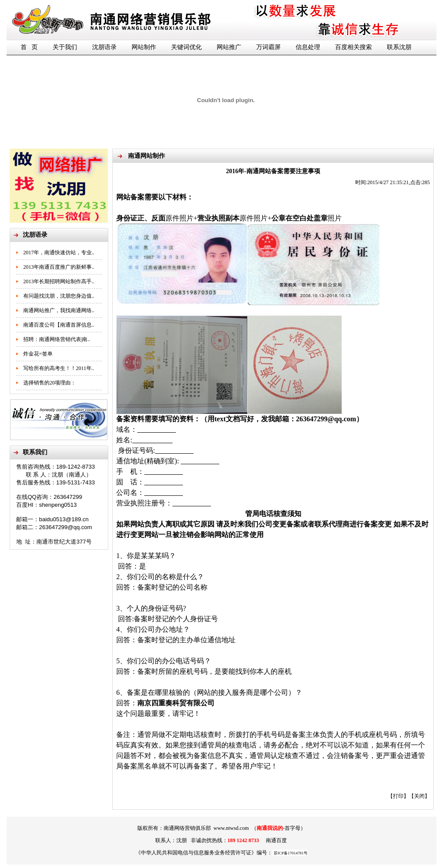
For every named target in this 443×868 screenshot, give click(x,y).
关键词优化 (186, 47)
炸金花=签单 (38, 354)
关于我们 (65, 47)
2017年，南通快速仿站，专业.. (59, 253)
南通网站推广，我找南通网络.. (59, 310)
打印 (398, 796)
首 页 (29, 47)
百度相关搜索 (354, 47)
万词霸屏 (268, 47)
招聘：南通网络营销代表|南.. (57, 339)
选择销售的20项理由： (50, 383)
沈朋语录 (104, 47)
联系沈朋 (399, 47)
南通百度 (276, 840)
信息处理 (308, 47)
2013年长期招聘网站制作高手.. (59, 281)
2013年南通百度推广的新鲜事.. (59, 267)
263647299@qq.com (326, 419)
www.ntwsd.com (231, 828)
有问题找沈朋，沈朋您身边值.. (59, 296)
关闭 (419, 796)
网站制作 (144, 47)
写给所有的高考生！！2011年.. (59, 368)
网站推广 (229, 47)
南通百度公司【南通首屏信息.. (59, 325)
